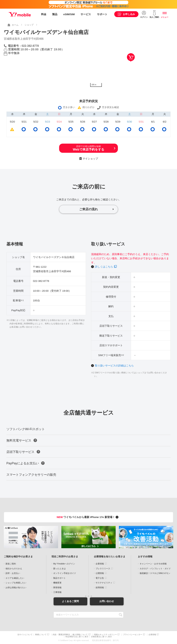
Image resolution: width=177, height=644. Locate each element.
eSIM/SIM (69, 14)
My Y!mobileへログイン (64, 564)
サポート (102, 14)
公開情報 (100, 573)
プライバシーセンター (133, 635)
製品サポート (59, 578)
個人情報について (80, 635)
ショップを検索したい (16, 583)
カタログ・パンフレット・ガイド (155, 569)
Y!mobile (20, 14)
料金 (44, 14)
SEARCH (121, 615)
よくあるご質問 (70, 601)
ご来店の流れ (88, 209)
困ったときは (59, 569)
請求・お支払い (13, 573)
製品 (55, 14)
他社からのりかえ (14, 569)
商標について (41, 635)
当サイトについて (25, 635)
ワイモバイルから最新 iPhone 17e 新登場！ (88, 517)
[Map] (131, 63)
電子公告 (100, 578)
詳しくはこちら (104, 267)
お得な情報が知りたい (16, 588)
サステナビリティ (104, 583)
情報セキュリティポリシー (105, 635)
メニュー (165, 17)
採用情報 (100, 588)
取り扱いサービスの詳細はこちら (114, 365)
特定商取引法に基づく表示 (77, 637)
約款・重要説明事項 (61, 635)
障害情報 (57, 588)
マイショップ (90, 159)
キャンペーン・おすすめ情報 (153, 564)
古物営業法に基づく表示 (101, 637)
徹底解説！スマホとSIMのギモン (155, 573)
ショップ (29, 25)
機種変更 (57, 583)
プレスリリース (103, 569)
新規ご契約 (11, 564)
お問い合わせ (107, 601)
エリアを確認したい (15, 578)
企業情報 (100, 564)
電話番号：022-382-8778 (23, 46)
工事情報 (57, 592)
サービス (86, 14)
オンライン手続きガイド (65, 573)
